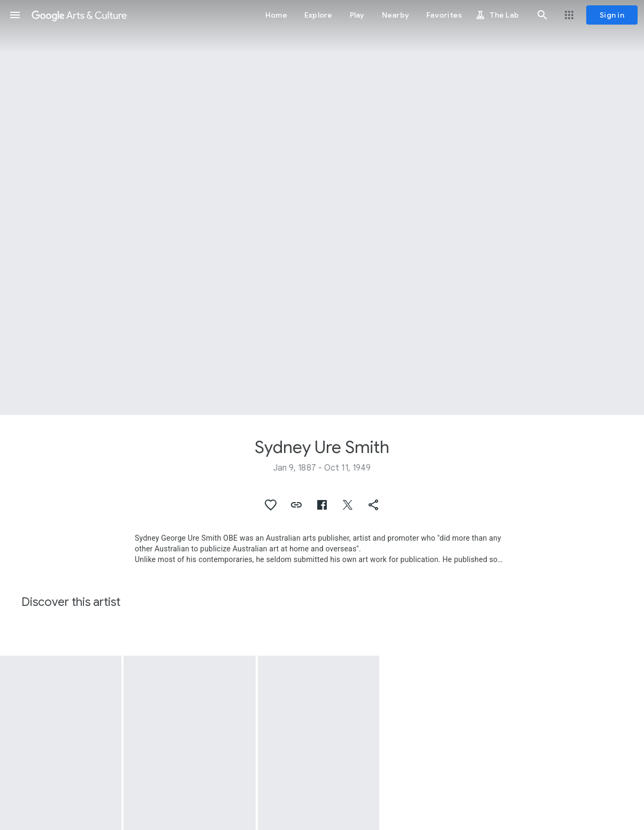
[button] (15, 15)
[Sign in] (612, 15)
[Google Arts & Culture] (79, 15)
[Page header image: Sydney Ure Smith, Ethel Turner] (322, 207)
